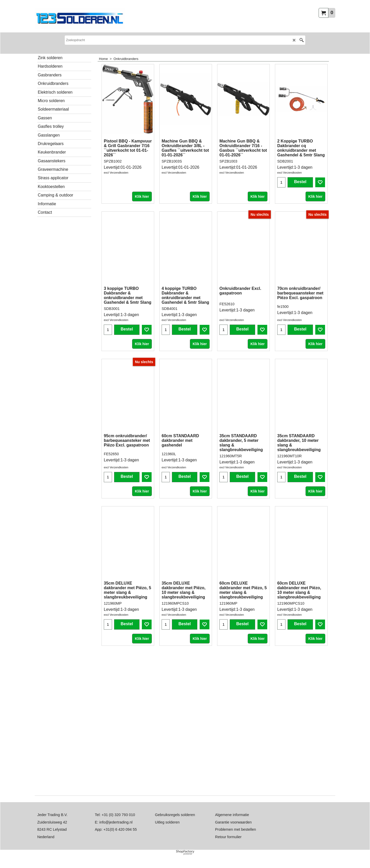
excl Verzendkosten (116, 173)
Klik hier (142, 184)
